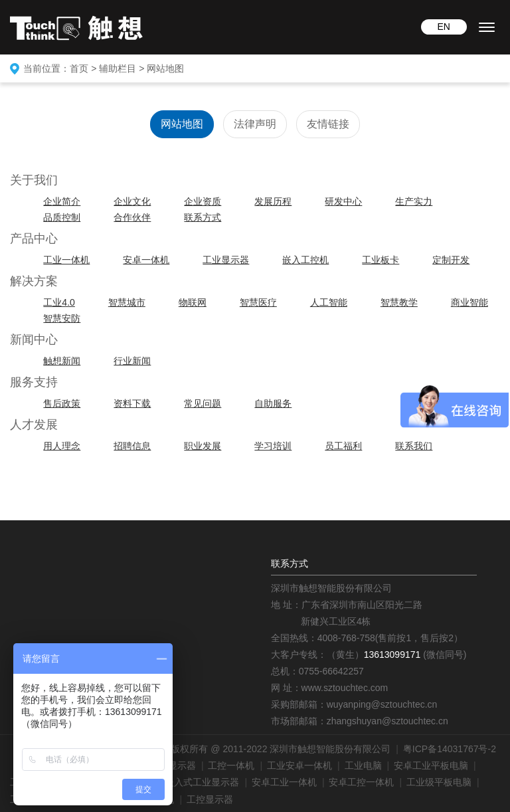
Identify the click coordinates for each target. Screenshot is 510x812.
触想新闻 (62, 361)
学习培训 (273, 446)
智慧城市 (127, 302)
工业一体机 (66, 260)
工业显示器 (226, 260)
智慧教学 (399, 302)
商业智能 (469, 302)
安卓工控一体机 (361, 782)
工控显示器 (210, 799)
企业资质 (203, 201)
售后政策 (62, 403)
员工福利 (343, 446)
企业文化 (132, 201)
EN (443, 27)
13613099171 (392, 655)
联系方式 (203, 217)
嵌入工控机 (305, 260)
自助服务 (273, 403)
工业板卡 (381, 260)
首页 (79, 68)
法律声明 (255, 124)
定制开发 (451, 260)
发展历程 (273, 201)
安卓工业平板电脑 (431, 765)
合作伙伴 (132, 217)
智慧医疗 (258, 302)
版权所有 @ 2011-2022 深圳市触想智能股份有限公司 (281, 749)
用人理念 (62, 446)
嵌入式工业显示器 (202, 782)
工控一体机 (231, 765)
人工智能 (329, 302)
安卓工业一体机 (284, 782)
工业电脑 (363, 765)
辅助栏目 (118, 68)
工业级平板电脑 (439, 782)
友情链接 (328, 124)
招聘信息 (132, 446)
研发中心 (343, 201)
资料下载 (132, 403)
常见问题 (203, 403)
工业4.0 (59, 302)
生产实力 (414, 201)
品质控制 (62, 217)
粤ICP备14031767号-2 (450, 749)
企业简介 (62, 201)
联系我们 (414, 446)
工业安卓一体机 (299, 765)
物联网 (193, 302)
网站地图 (165, 68)
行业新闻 (132, 361)
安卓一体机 (146, 260)
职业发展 (203, 446)
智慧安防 (62, 318)
